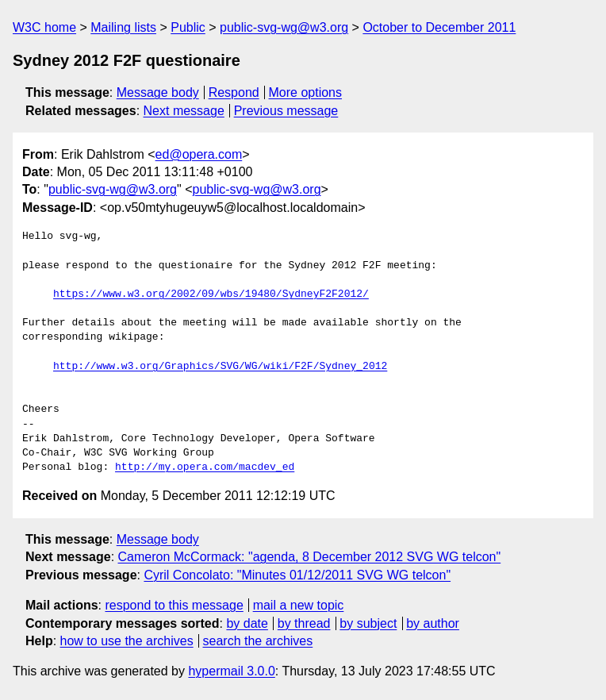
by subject (368, 623)
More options (306, 92)
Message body (158, 92)
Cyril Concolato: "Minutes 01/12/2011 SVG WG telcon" (297, 575)
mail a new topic (299, 605)
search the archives (258, 641)
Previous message (286, 111)
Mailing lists (123, 27)
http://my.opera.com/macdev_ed (205, 467)
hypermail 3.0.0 (231, 671)
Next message (184, 111)
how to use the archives (127, 641)
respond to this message (174, 605)
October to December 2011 (439, 27)
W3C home (44, 27)
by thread (304, 623)
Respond (234, 92)
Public (188, 27)
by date (247, 623)
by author (433, 623)
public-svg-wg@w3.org (284, 27)
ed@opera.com (199, 154)
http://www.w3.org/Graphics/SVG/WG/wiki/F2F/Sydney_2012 (220, 367)
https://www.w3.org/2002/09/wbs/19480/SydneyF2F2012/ (211, 294)
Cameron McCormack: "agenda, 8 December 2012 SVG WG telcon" (310, 557)
